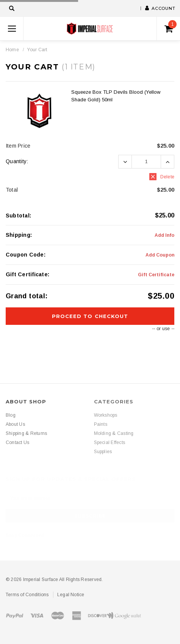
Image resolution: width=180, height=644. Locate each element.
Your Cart (37, 50)
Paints (101, 424)
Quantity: (17, 161)
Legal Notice (71, 595)
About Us (15, 424)
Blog (11, 415)
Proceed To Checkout (90, 316)
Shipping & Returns (26, 433)
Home (12, 50)
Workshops (106, 415)
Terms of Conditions (27, 595)
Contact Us (17, 442)
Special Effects (110, 442)
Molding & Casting (114, 433)
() (171, 27)
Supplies (103, 452)
